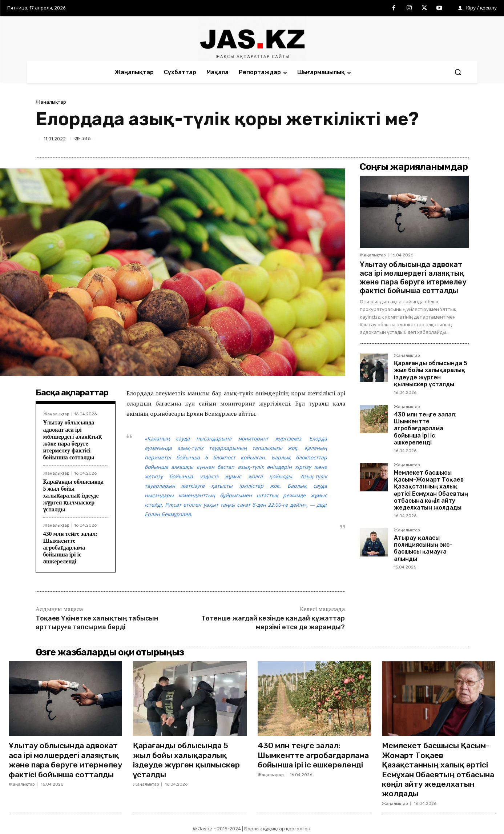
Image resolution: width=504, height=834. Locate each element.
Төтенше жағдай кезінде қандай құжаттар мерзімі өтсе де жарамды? (273, 622)
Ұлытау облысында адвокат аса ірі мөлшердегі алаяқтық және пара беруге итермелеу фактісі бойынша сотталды (413, 278)
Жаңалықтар (51, 102)
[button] (458, 72)
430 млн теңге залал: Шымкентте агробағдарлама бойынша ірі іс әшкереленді (70, 548)
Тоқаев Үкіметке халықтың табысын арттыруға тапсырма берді (97, 622)
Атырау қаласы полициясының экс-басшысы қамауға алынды (423, 548)
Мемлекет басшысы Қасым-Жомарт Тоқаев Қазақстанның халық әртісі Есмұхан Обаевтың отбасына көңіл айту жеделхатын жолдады (431, 490)
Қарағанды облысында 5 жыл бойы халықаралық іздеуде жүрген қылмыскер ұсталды (73, 496)
